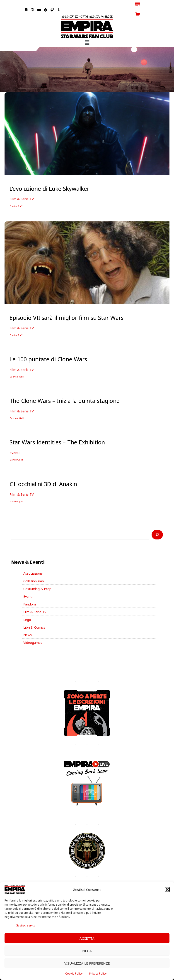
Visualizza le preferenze (87, 963)
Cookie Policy (74, 974)
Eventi (14, 441)
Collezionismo (34, 569)
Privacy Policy (98, 974)
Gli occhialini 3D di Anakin (43, 472)
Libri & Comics (34, 615)
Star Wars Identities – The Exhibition (57, 431)
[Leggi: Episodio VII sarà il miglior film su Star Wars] (87, 252)
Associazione (33, 561)
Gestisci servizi (26, 925)
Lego (27, 608)
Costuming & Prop (37, 577)
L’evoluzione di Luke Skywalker (49, 179)
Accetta (87, 938)
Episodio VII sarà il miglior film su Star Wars (66, 307)
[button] (167, 889)
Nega (87, 951)
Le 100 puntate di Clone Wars (48, 349)
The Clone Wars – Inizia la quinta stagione (65, 390)
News (28, 623)
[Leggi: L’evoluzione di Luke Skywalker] (87, 123)
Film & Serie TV (21, 189)
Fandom (30, 592)
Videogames (33, 630)
